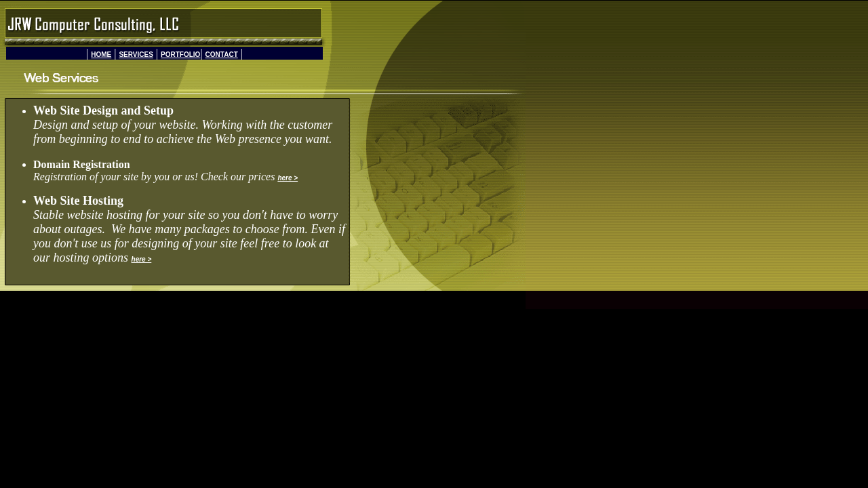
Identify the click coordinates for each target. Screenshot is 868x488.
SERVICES (136, 55)
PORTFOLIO (180, 55)
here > (288, 178)
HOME (101, 55)
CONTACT (222, 55)
